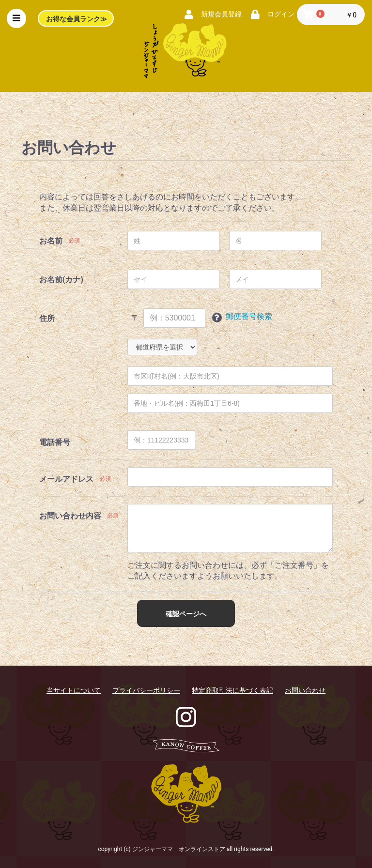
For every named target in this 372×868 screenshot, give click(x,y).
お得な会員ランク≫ (77, 19)
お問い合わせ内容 (70, 516)
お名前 (51, 241)
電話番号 (55, 442)
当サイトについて (74, 690)
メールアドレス (66, 479)
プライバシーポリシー (146, 690)
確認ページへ (186, 614)
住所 (47, 318)
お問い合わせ (305, 690)
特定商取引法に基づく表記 (232, 690)
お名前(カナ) (61, 280)
